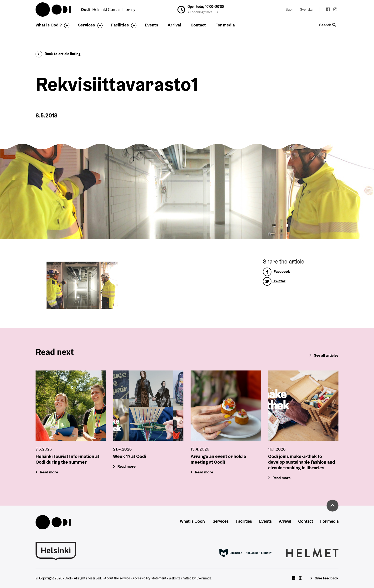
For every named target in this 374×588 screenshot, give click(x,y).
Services (86, 25)
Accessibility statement (149, 578)
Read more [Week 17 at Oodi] (126, 466)
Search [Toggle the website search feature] (328, 25)
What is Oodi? (49, 25)
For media (225, 25)
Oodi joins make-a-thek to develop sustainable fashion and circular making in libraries (301, 462)
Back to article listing (58, 54)
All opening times (203, 12)
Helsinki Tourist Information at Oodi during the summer (67, 459)
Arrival (174, 25)
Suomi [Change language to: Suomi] (291, 10)
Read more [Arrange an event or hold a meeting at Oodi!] (204, 472)
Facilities (120, 25)
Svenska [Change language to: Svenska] (306, 10)
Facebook (276, 271)
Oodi (53, 10)
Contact (198, 25)
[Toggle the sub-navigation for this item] (66, 25)
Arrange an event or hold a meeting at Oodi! (218, 459)
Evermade (204, 578)
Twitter (274, 281)
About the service (117, 578)
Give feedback (327, 578)
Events (152, 25)
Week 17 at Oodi (130, 456)
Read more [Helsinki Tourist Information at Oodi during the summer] (49, 472)
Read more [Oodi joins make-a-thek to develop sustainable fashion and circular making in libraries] (281, 478)
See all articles (326, 355)
